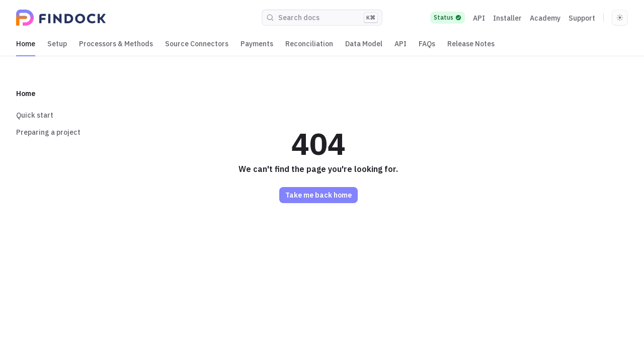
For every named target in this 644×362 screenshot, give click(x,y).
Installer (507, 18)
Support (582, 18)
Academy (545, 18)
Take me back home (318, 195)
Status (448, 17)
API (479, 18)
